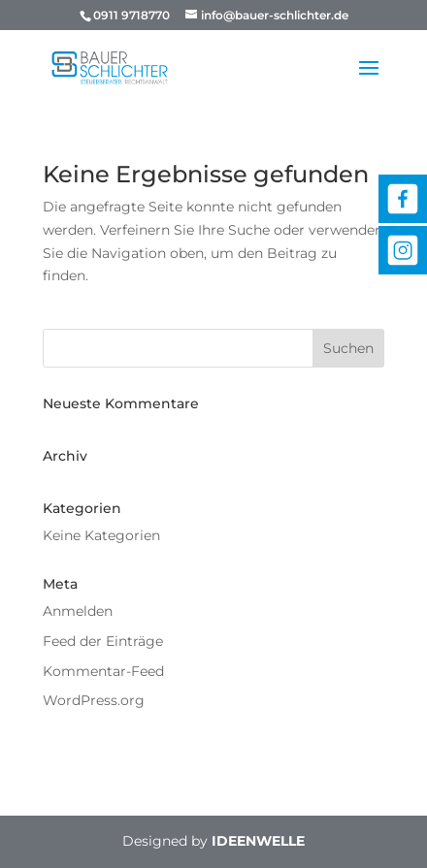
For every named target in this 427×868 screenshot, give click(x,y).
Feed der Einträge (103, 641)
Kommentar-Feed (103, 671)
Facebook (403, 199)
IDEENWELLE (258, 841)
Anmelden (78, 611)
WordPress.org (94, 700)
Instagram (403, 250)
